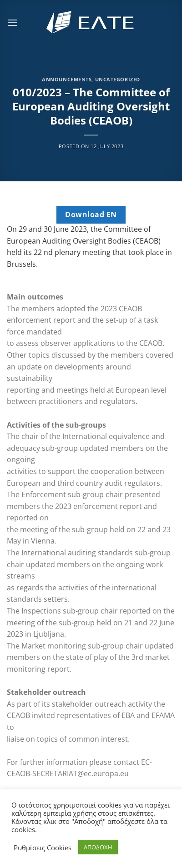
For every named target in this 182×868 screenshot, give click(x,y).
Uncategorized (118, 79)
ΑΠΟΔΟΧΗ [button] (98, 847)
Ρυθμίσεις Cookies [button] (43, 848)
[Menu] (12, 22)
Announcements (67, 79)
